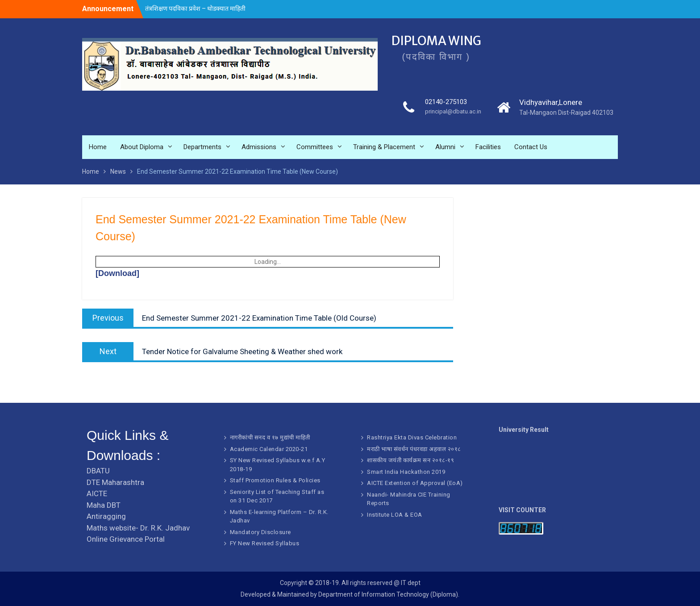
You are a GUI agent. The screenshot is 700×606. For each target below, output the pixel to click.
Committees (315, 147)
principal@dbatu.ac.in (451, 113)
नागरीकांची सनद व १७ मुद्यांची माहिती (270, 437)
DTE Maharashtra (115, 482)
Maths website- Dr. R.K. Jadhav (138, 528)
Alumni (445, 147)
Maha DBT (104, 505)
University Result (524, 430)
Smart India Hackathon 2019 (406, 472)
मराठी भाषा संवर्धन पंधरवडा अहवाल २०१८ (414, 449)
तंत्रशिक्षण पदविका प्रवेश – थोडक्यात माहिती (195, 8)
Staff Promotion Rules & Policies (275, 480)
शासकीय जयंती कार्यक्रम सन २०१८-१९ (410, 460)
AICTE (97, 493)
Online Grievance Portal (126, 539)
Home (98, 147)
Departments (202, 147)
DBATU (98, 471)
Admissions (259, 147)
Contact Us (531, 147)
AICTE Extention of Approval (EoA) (415, 483)
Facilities (488, 147)
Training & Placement (384, 147)
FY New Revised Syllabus (265, 543)
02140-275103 (447, 103)
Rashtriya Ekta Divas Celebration (412, 437)
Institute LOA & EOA (395, 515)
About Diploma (142, 147)
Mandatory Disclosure (260, 532)
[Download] (117, 273)
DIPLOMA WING (439, 41)
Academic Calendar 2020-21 (269, 449)
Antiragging (106, 516)
